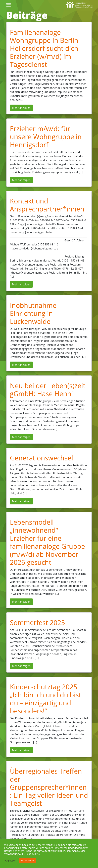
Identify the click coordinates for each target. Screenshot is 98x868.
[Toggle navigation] (9, 5)
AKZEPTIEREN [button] (28, 860)
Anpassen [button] (11, 860)
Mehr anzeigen (21, 108)
